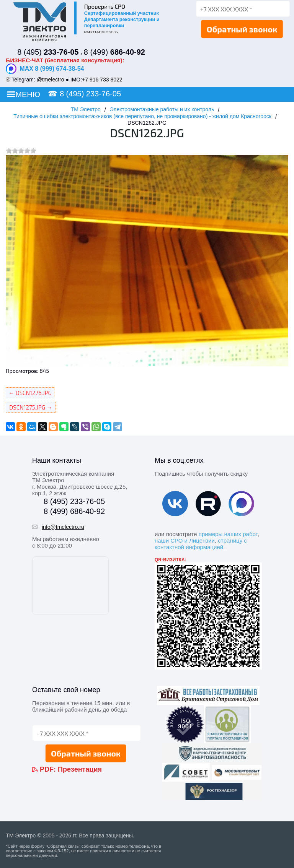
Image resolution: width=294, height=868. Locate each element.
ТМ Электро (86, 109)
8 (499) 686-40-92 (74, 511)
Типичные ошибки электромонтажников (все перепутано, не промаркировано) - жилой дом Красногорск (142, 116)
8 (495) (48, 52)
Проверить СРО (105, 7)
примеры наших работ (228, 534)
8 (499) (114, 52)
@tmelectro (51, 80)
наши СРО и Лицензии (185, 540)
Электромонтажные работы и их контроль (162, 109)
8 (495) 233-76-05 (90, 94)
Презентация (80, 769)
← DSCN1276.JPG (30, 393)
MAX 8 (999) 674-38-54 (45, 69)
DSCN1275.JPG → (31, 407)
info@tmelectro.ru (63, 527)
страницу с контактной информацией (201, 544)
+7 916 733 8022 (102, 80)
